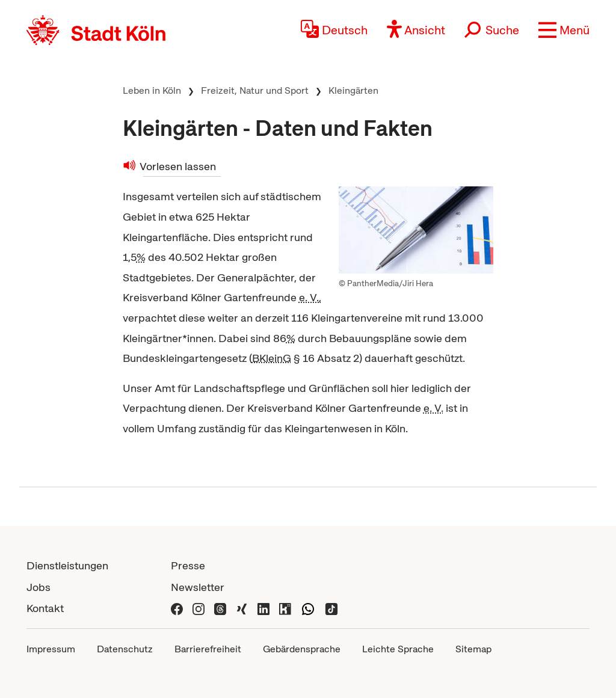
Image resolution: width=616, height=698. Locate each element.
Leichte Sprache (398, 649)
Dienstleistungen (67, 565)
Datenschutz (125, 649)
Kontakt (45, 608)
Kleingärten (353, 90)
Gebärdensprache (302, 649)
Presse (188, 565)
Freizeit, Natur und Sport (255, 90)
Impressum (51, 649)
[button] (564, 30)
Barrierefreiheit (208, 649)
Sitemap (473, 649)
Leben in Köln (152, 90)
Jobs (38, 587)
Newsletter (198, 587)
